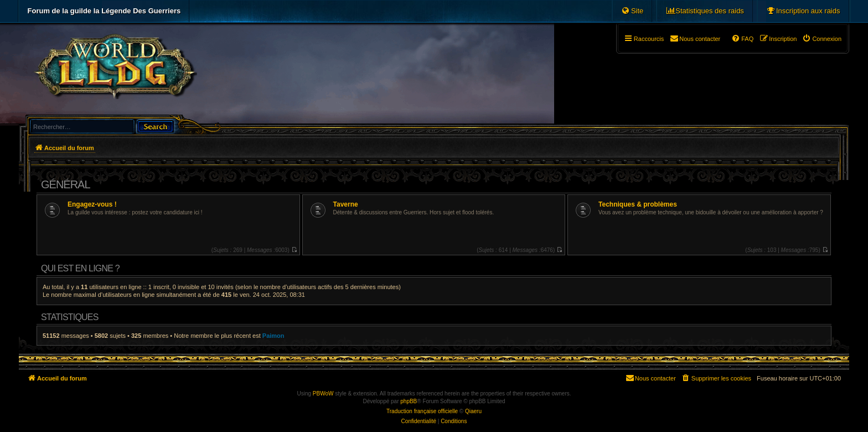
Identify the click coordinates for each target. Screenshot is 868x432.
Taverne (346, 204)
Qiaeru (473, 411)
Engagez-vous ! (92, 204)
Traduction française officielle (422, 411)
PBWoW (323, 394)
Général (66, 184)
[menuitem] (803, 11)
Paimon (273, 336)
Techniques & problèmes (638, 204)
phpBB (409, 401)
